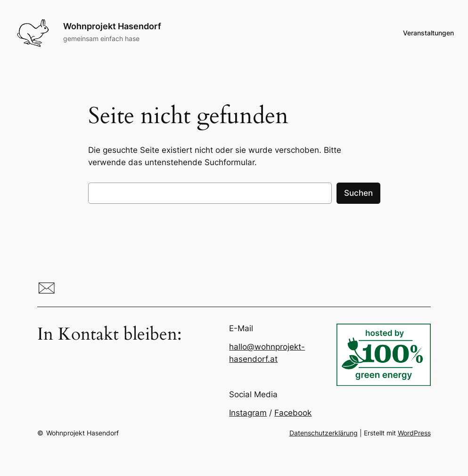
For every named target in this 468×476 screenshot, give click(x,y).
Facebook (293, 413)
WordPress (414, 433)
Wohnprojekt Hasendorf (112, 26)
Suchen (358, 193)
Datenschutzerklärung (324, 433)
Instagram (248, 413)
